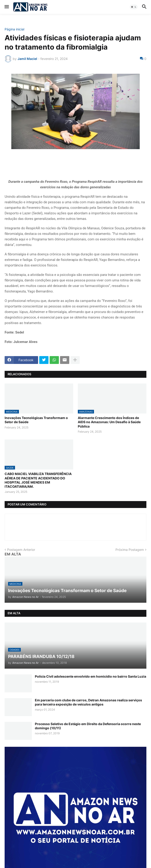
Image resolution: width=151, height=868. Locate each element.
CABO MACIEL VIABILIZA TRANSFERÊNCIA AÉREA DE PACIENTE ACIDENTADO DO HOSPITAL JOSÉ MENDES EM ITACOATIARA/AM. (38, 480)
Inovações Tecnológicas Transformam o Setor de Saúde (36, 420)
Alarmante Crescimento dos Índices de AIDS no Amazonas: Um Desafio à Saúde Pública (109, 422)
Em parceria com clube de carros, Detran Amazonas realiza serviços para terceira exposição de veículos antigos (88, 702)
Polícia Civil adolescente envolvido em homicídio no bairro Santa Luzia (91, 676)
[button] (6, 7)
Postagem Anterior (21, 550)
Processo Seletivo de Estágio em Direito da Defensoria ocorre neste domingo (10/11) (88, 726)
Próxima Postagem (130, 550)
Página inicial (14, 29)
